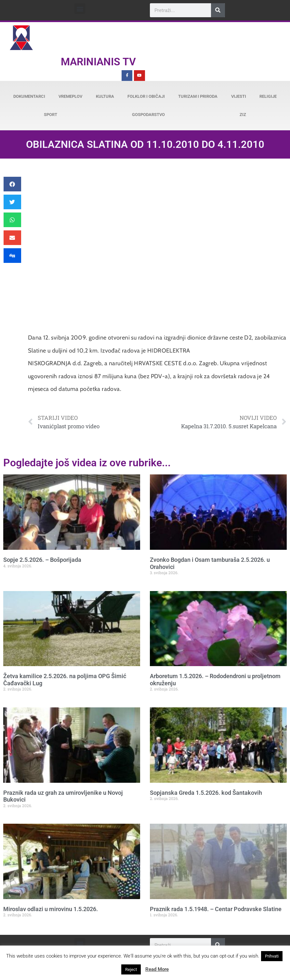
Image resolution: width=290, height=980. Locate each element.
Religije (268, 96)
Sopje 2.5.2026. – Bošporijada (42, 560)
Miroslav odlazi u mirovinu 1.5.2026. (51, 909)
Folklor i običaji (146, 96)
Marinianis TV (98, 62)
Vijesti (239, 96)
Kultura (105, 96)
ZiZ (243, 115)
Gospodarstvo (148, 115)
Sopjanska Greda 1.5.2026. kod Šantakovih (206, 793)
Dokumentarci (29, 96)
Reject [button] (131, 969)
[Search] (218, 10)
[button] (80, 9)
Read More (157, 969)
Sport (51, 115)
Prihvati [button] (272, 956)
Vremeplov (70, 96)
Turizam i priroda (198, 96)
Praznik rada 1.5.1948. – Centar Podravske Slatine (216, 909)
